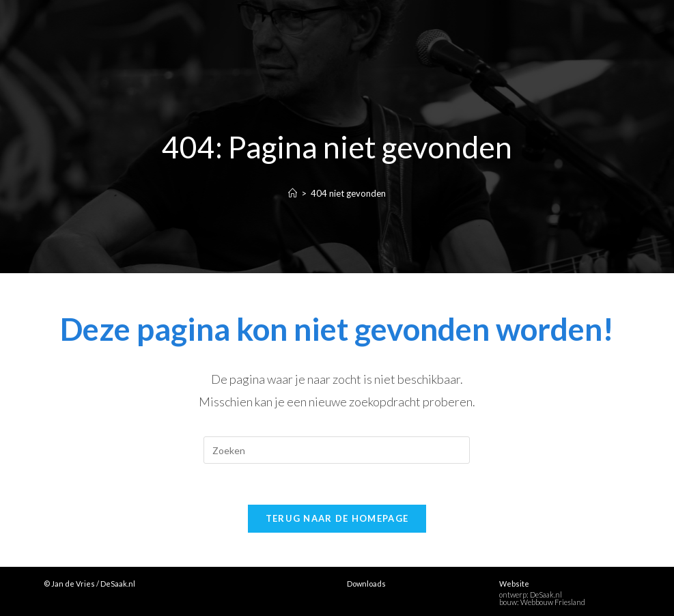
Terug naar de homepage (337, 518)
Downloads (366, 584)
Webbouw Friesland (553, 602)
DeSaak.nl (546, 594)
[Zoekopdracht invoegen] (337, 450)
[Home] (293, 193)
